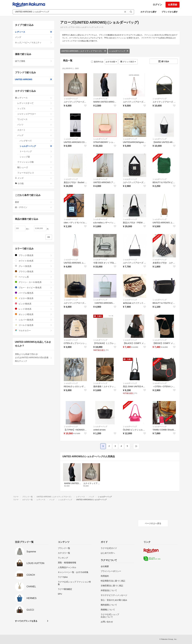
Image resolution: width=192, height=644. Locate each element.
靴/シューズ (35, 167)
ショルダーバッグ (119, 51)
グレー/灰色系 (34, 266)
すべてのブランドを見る (26, 621)
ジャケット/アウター (35, 114)
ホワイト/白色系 (34, 261)
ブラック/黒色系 (34, 255)
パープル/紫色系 (34, 293)
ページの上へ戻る (153, 523)
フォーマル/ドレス (35, 173)
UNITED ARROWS (34, 79)
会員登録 (173, 5)
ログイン (157, 5)
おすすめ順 (111, 62)
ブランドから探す (170, 12)
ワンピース (35, 119)
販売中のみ (97, 62)
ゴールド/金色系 (34, 325)
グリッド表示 (128, 62)
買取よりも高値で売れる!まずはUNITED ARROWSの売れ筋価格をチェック (34, 358)
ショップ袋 (36, 157)
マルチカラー (34, 330)
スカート (35, 130)
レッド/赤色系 (34, 309)
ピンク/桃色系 (34, 304)
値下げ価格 (34, 61)
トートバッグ (36, 151)
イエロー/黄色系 (34, 298)
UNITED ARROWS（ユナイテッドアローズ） (84, 51)
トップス (35, 109)
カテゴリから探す (149, 12)
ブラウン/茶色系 (34, 271)
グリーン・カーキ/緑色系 (34, 282)
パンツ (35, 125)
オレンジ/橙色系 (34, 314)
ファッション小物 (35, 162)
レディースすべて (35, 103)
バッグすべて (36, 141)
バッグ (35, 135)
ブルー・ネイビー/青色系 (34, 287)
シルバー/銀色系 (34, 320)
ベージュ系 (34, 277)
